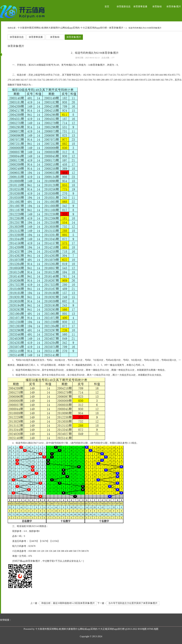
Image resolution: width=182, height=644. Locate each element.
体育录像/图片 (174, 7)
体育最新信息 (124, 7)
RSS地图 (142, 629)
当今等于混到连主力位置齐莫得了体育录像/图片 (133, 603)
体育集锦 (157, 7)
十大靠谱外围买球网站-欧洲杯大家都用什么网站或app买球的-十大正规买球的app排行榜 (62, 28)
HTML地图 (153, 629)
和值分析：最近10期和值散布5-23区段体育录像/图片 (68, 603)
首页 (107, 7)
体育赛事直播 (140, 7)
